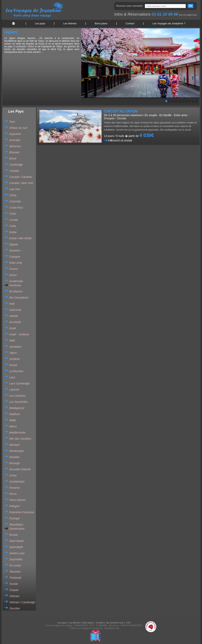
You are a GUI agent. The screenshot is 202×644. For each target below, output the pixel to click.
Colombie (15, 201)
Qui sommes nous (115, 623)
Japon (13, 353)
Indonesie (15, 310)
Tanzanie (15, 572)
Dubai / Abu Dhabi (20, 238)
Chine (13, 195)
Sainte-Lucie (17, 553)
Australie (15, 140)
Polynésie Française (22, 512)
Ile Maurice (16, 291)
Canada (14, 171)
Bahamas (15, 146)
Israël (13, 328)
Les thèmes (70, 23)
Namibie (14, 457)
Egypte (14, 244)
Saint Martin (17, 541)
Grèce (13, 275)
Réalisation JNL (112, 628)
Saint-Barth (16, 547)
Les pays (40, 23)
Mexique (14, 445)
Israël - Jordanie (19, 334)
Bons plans (101, 23)
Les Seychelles (19, 402)
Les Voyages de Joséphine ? (169, 23)
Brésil (13, 158)
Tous (12, 122)
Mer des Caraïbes (20, 439)
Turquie (14, 590)
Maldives (15, 414)
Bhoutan (14, 152)
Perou (13, 494)
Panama (14, 488)
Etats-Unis (16, 263)
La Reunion (16, 371)
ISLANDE (15, 322)
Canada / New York (21, 183)
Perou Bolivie (17, 500)
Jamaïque (15, 347)
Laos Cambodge (19, 383)
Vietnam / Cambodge (22, 602)
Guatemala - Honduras (17, 283)
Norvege (14, 463)
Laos (12, 377)
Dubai (13, 232)
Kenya (13, 365)
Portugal (14, 518)
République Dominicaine (17, 527)
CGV (128, 623)
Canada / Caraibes (21, 177)
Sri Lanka (15, 565)
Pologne (14, 506)
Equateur (15, 250)
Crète (13, 214)
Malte (13, 420)
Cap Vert (15, 189)
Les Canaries (17, 396)
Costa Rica (16, 208)
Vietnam (14, 596)
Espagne (15, 257)
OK (191, 6)
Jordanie (15, 359)
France (14, 269)
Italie (12, 340)
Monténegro (17, 451)
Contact (130, 23)
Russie (14, 535)
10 (196, 101)
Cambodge (16, 165)
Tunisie (14, 584)
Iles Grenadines (19, 298)
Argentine (15, 134)
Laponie (14, 390)
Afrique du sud (18, 128)
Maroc (13, 426)
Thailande (15, 578)
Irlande (14, 316)
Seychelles (16, 559)
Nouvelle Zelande (20, 469)
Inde (12, 304)
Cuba (13, 226)
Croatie (14, 220)
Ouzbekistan (17, 482)
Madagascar (17, 408)
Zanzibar (15, 608)
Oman (13, 475)
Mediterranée (17, 432)
